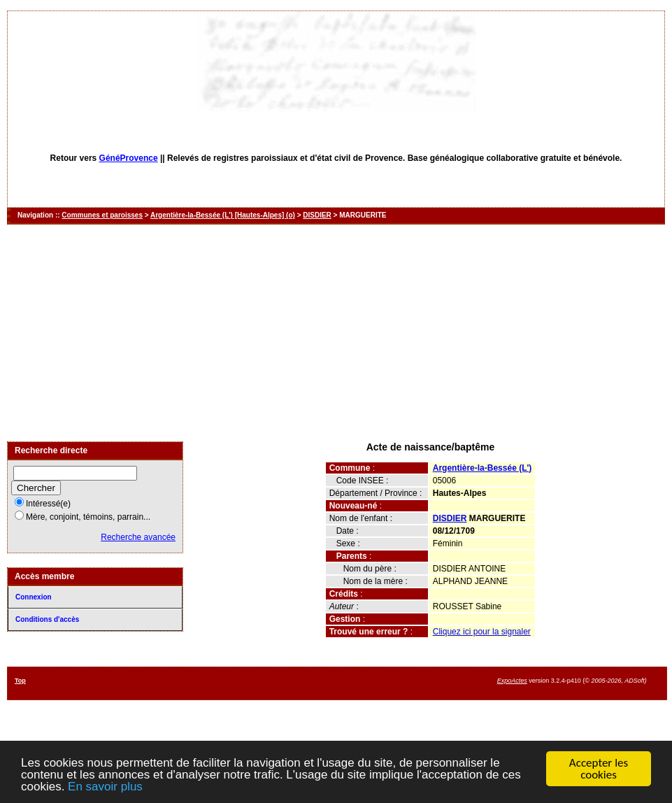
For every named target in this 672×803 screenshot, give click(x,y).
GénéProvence (129, 158)
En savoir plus (105, 787)
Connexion (34, 597)
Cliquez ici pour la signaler (482, 632)
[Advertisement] (336, 333)
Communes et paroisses (102, 215)
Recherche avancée (138, 537)
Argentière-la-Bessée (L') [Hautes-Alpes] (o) (223, 215)
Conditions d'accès (47, 619)
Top (20, 681)
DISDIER (317, 215)
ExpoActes (512, 681)
